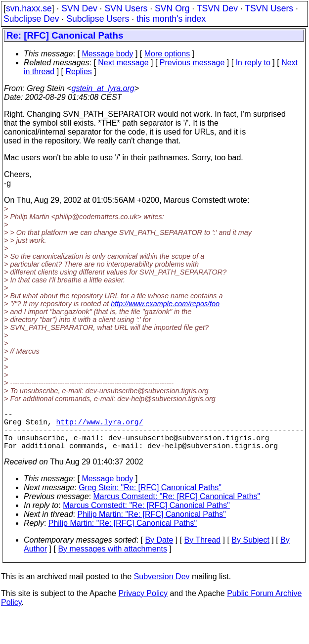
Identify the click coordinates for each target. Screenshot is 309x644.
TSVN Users (269, 8)
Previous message (192, 63)
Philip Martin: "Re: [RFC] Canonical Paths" (152, 524)
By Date (159, 550)
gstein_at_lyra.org (103, 88)
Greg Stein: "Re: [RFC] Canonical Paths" (150, 497)
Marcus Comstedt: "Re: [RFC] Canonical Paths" (177, 506)
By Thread (203, 550)
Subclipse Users (98, 19)
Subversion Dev (162, 586)
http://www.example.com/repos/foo (165, 304)
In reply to (253, 63)
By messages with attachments (112, 559)
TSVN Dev (217, 8)
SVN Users (126, 8)
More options (167, 54)
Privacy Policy (143, 603)
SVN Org (172, 8)
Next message (123, 63)
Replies (79, 71)
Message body (107, 54)
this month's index (171, 19)
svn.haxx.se (29, 8)
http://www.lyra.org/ (100, 425)
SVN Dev (79, 8)
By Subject (250, 550)
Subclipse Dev (31, 19)
